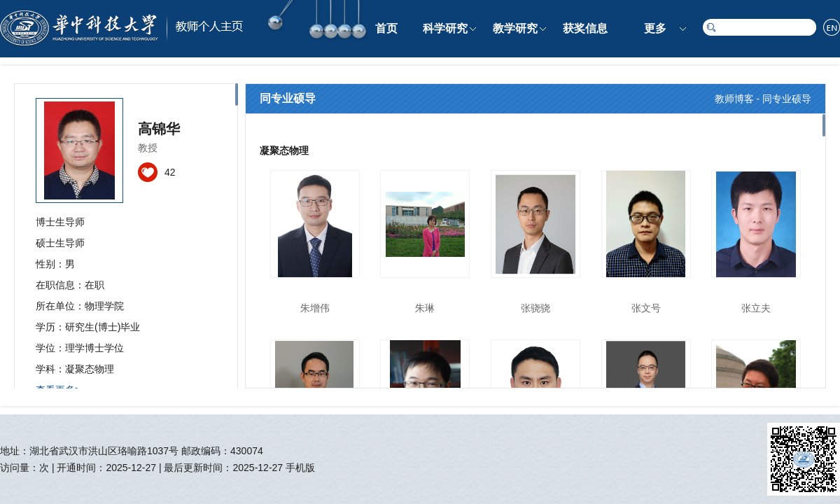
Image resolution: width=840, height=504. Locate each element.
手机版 (300, 468)
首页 (386, 28)
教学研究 (515, 28)
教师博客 (734, 99)
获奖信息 (585, 28)
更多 (655, 28)
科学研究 (445, 28)
